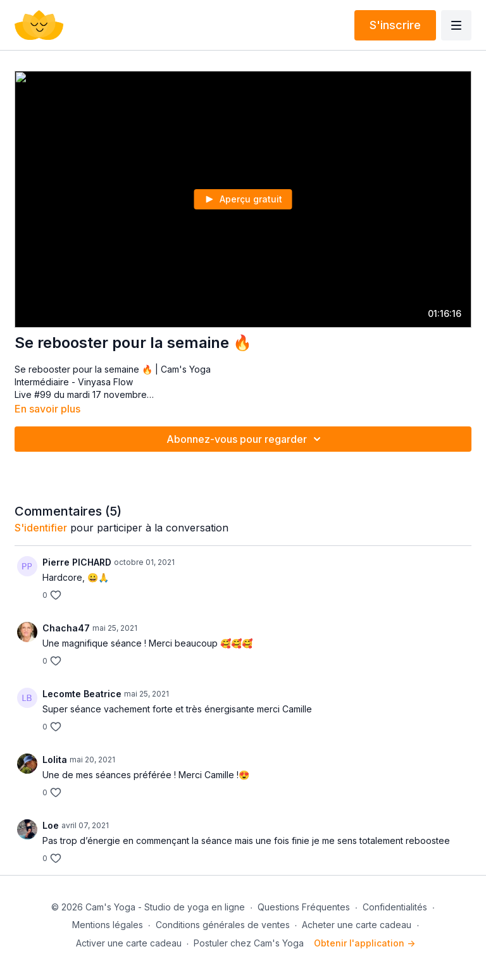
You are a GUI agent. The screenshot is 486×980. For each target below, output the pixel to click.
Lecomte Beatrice (82, 694)
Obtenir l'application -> (364, 943)
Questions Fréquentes (304, 907)
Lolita (55, 760)
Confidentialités (395, 907)
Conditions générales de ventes (223, 925)
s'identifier (41, 528)
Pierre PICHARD (77, 562)
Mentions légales (108, 925)
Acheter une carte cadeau (357, 925)
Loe (51, 825)
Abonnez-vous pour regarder (246, 439)
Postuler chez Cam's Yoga (249, 943)
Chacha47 (66, 628)
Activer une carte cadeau (129, 943)
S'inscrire (395, 25)
